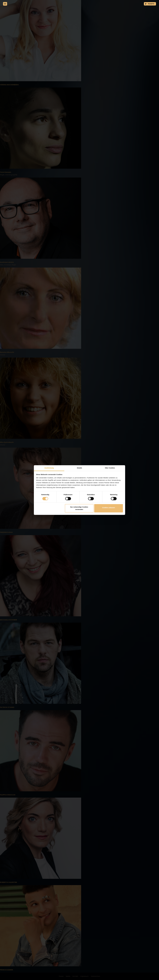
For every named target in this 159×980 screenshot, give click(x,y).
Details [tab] (79, 468)
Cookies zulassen (109, 508)
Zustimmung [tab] (49, 468)
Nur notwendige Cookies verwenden (79, 508)
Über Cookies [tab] (110, 468)
